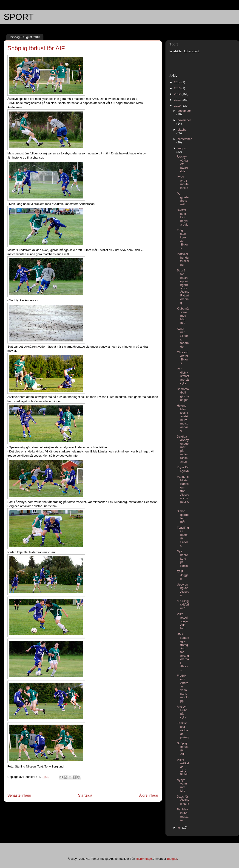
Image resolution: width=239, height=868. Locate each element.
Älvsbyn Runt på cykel (182, 712)
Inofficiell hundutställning (183, 259)
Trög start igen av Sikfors (182, 239)
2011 (178, 100)
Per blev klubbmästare (182, 815)
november (184, 120)
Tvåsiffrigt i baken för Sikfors (183, 537)
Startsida (85, 795)
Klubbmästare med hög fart (183, 316)
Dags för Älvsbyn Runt (183, 800)
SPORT (19, 17)
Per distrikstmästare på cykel (183, 376)
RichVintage (144, 859)
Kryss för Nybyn (183, 469)
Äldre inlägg (149, 795)
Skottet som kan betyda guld (182, 217)
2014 (178, 82)
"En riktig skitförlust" (183, 605)
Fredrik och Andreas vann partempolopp (182, 688)
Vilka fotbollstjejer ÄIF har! (182, 621)
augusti (182, 148)
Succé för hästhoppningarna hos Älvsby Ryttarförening (183, 286)
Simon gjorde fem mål (183, 516)
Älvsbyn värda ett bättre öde (182, 164)
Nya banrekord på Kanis (182, 558)
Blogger (172, 859)
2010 (178, 106)
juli (180, 828)
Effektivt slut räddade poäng (183, 730)
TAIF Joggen (182, 575)
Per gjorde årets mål (183, 199)
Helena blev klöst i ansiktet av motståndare (182, 418)
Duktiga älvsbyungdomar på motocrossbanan (183, 449)
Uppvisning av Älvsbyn (183, 590)
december (184, 111)
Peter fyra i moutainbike (183, 182)
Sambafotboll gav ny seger (183, 394)
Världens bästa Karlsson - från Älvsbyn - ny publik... (183, 491)
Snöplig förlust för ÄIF (182, 749)
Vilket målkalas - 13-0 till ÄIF (183, 767)
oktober (183, 130)
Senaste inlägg (19, 795)
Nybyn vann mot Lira (182, 785)
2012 (178, 94)
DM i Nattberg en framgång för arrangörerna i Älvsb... (183, 652)
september (185, 139)
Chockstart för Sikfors (182, 358)
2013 (178, 88)
